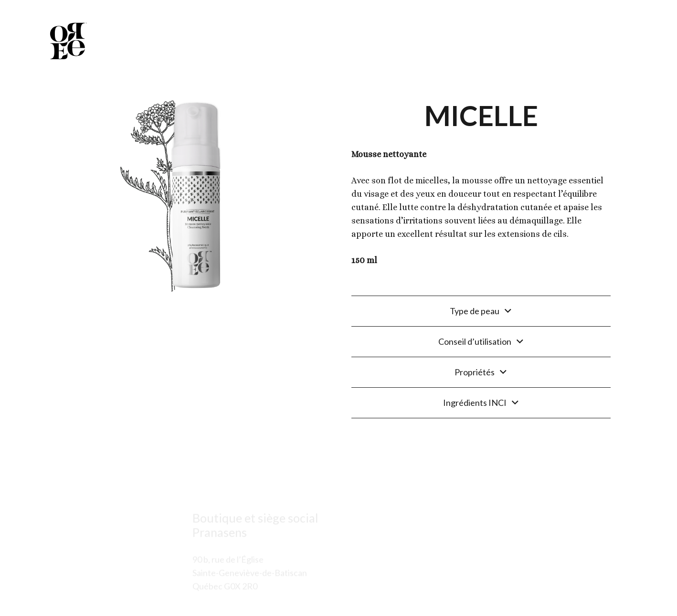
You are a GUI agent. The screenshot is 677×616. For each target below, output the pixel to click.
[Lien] (67, 41)
